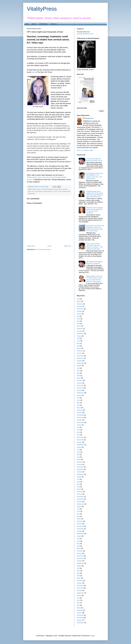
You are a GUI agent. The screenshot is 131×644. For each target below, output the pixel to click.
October (79, 311)
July (78, 316)
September (80, 334)
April (78, 299)
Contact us (53, 24)
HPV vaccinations (37, 191)
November (80, 358)
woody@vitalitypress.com (85, 34)
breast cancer (58, 189)
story (33, 72)
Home (27, 24)
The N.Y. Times (58, 191)
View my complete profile (85, 150)
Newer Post (31, 246)
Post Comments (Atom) (43, 249)
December (80, 309)
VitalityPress (42, 9)
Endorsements (43, 24)
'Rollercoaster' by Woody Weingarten (43, 189)
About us (34, 24)
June (78, 319)
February (80, 304)
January (79, 306)
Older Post (68, 246)
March (79, 301)
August (79, 314)
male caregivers (48, 191)
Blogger (92, 636)
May (78, 321)
